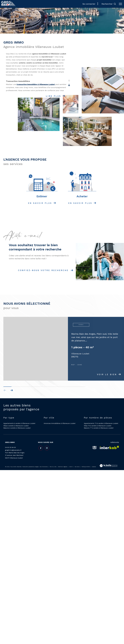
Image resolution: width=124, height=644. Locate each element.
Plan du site (53, 467)
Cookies (94, 467)
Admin (71, 467)
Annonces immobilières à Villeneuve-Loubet (60, 423)
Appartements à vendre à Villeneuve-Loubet (19, 423)
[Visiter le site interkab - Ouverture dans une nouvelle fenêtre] (109, 448)
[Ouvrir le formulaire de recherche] (109, 4)
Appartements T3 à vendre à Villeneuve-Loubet (101, 423)
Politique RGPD (86, 467)
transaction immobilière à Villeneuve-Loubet (36, 84)
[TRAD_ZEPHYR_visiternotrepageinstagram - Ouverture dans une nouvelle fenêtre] (46, 448)
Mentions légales (63, 467)
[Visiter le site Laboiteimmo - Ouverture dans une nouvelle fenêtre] (108, 466)
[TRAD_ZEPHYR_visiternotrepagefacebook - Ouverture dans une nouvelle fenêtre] (40, 448)
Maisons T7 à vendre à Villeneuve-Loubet (99, 428)
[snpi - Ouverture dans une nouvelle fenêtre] (95, 448)
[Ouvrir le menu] (120, 4)
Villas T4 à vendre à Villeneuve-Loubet (98, 426)
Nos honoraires (44, 467)
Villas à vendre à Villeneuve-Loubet (16, 426)
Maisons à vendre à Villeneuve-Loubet (17, 428)
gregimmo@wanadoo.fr (13, 450)
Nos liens (77, 467)
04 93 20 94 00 (10, 447)
